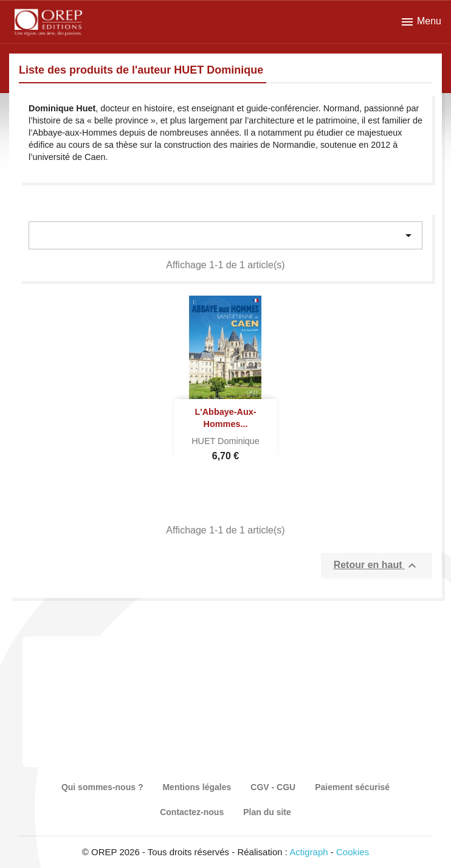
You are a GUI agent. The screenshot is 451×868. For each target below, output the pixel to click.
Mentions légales (197, 787)
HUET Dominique (225, 441)
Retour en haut (377, 566)
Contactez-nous (192, 812)
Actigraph (308, 852)
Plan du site (267, 812)
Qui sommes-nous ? (102, 787)
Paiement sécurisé (352, 787)
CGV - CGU (273, 787)
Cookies (353, 852)
